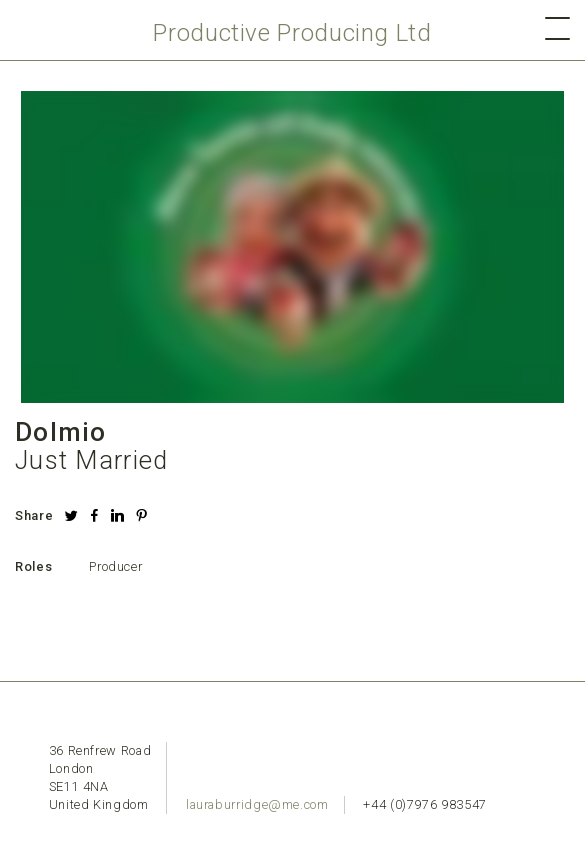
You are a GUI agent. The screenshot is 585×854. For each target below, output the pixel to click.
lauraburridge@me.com (257, 804)
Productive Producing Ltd (292, 32)
